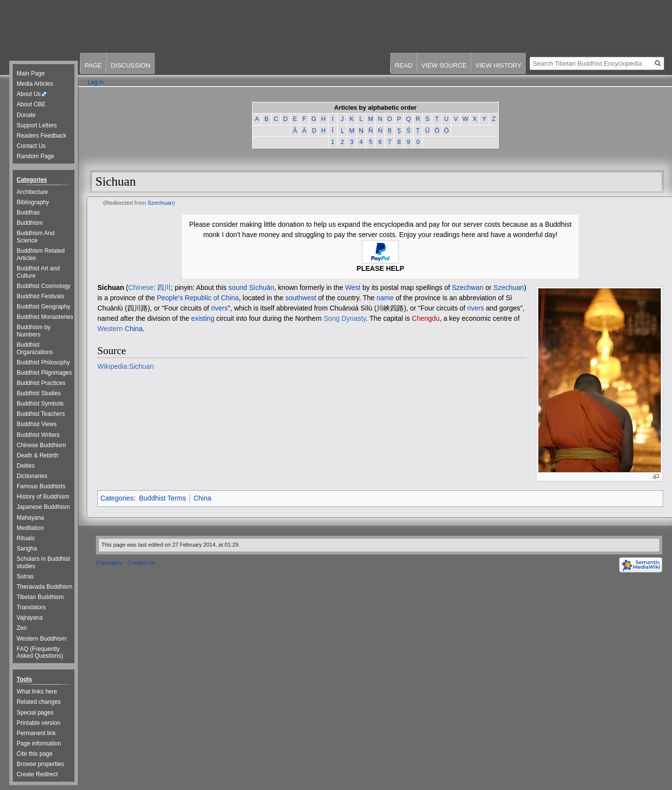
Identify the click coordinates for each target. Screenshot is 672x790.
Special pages (35, 713)
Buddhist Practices (41, 383)
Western (110, 329)
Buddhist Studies (39, 393)
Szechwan (468, 287)
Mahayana (30, 518)
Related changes (39, 702)
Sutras (25, 576)
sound (238, 287)
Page (93, 65)
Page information (39, 743)
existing (202, 318)
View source (444, 65)
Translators (31, 607)
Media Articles (35, 84)
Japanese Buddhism (43, 507)
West (353, 287)
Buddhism (30, 223)
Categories (117, 498)
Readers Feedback (41, 136)
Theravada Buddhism (45, 587)
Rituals (26, 538)
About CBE (31, 104)
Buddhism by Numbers (34, 331)
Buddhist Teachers (41, 414)
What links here (37, 692)
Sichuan (111, 287)
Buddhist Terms (162, 498)
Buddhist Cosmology (44, 286)
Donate (26, 115)
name (385, 298)
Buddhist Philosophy (43, 362)
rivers (219, 308)
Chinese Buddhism (41, 445)
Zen (22, 628)
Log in (96, 82)
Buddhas (28, 213)
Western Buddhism (41, 639)
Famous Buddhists (41, 486)
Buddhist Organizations (35, 348)
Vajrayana (30, 618)
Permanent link (36, 733)
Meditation (30, 528)
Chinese (141, 287)
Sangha (27, 549)
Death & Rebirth (37, 455)
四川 (164, 287)
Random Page (35, 156)
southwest (301, 298)
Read (404, 65)
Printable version (38, 723)
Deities (26, 466)
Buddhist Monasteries (45, 317)
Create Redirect (37, 774)
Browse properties (40, 764)
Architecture (32, 192)
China (134, 329)
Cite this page (35, 754)
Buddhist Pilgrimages (44, 373)
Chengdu (426, 318)
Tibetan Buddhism (40, 597)
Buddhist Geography (43, 307)
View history (498, 65)
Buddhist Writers (38, 435)
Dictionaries (32, 476)
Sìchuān (262, 287)
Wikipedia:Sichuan (126, 366)
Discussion (130, 65)
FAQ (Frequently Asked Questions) (40, 653)
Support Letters (37, 125)
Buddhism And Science (35, 237)
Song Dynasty (345, 318)
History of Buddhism (43, 497)
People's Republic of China (198, 298)
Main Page (31, 73)
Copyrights (109, 563)
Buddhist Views (37, 424)
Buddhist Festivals (40, 296)
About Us (29, 94)
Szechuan (161, 203)
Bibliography (33, 202)
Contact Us (31, 146)
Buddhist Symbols (40, 404)
